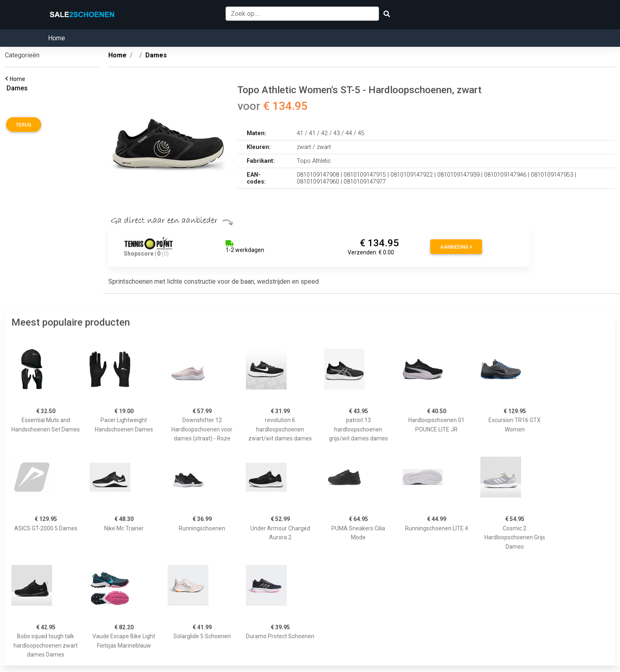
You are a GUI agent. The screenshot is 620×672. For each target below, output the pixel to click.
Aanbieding (456, 247)
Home (57, 38)
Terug (24, 125)
